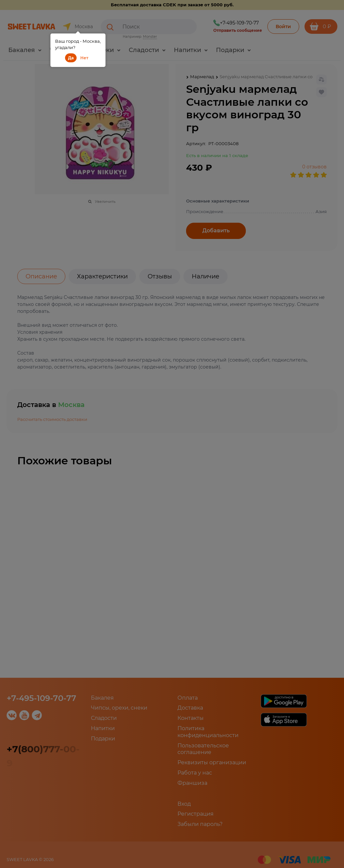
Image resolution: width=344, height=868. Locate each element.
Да (71, 58)
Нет (84, 58)
